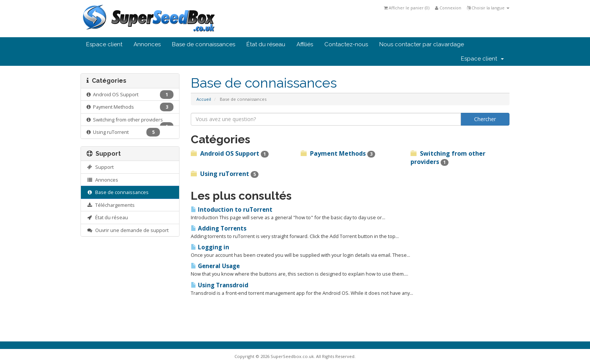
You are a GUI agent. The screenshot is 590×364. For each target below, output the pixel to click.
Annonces (147, 44)
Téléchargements (111, 205)
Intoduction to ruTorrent (232, 210)
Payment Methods (130, 107)
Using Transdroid (220, 285)
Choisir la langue (488, 8)
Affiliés (305, 44)
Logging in (210, 247)
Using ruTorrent (123, 132)
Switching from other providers (130, 121)
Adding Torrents (219, 228)
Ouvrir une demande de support (128, 230)
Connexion (448, 8)
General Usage (215, 266)
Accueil (204, 99)
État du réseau (266, 44)
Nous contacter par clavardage (422, 44)
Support (100, 167)
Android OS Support (130, 95)
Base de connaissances (204, 44)
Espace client (104, 44)
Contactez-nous (346, 44)
